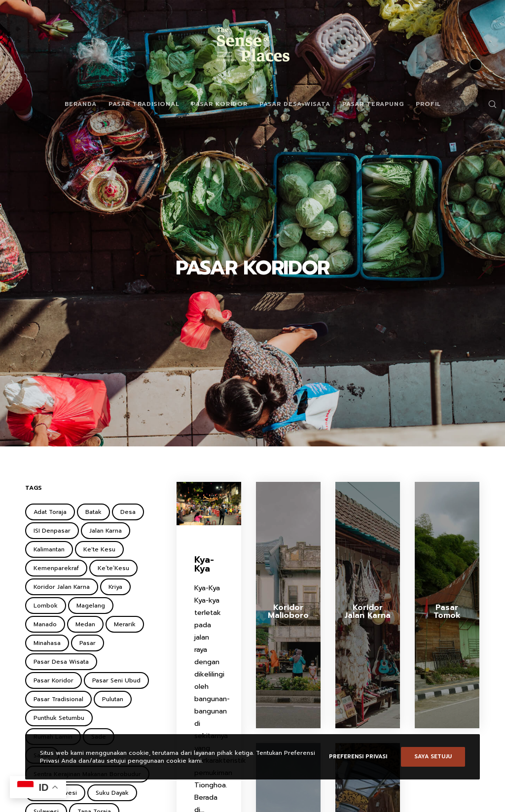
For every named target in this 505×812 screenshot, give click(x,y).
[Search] (489, 104)
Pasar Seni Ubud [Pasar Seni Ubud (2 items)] (116, 680)
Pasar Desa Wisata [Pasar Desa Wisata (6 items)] (61, 662)
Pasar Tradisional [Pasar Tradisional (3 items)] (58, 699)
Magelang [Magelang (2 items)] (91, 606)
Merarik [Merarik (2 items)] (125, 624)
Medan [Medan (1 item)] (85, 624)
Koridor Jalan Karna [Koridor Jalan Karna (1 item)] (62, 587)
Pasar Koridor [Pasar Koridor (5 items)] (54, 680)
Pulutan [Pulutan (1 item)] (113, 699)
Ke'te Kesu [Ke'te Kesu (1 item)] (99, 549)
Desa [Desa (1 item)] (128, 512)
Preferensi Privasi (358, 757)
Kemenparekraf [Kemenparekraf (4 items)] (56, 568)
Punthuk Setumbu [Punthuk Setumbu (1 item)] (59, 718)
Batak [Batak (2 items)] (93, 512)
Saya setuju (433, 757)
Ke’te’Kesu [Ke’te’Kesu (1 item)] (113, 568)
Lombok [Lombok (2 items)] (46, 606)
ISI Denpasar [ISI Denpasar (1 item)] (52, 531)
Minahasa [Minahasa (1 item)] (47, 643)
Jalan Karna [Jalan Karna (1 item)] (106, 531)
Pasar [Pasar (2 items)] (88, 643)
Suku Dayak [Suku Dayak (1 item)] (112, 793)
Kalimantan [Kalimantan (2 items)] (49, 549)
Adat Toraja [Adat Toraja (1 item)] (50, 512)
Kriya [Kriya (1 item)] (115, 587)
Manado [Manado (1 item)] (45, 624)
